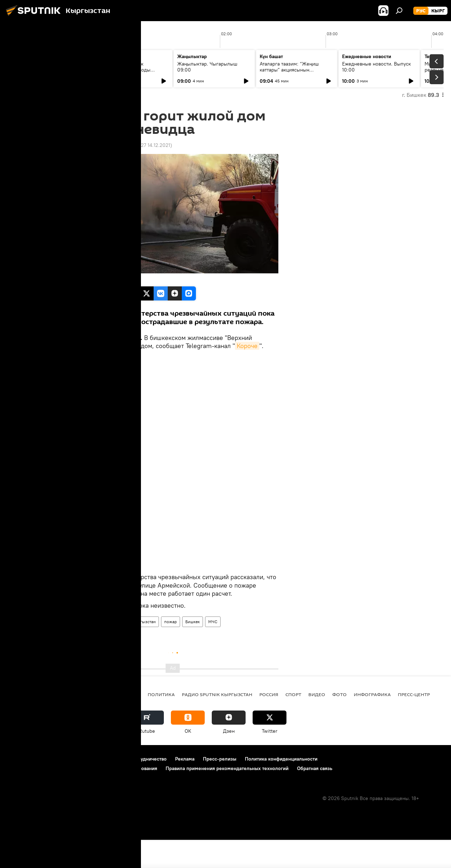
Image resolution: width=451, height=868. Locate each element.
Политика (161, 723)
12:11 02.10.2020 (85, 145)
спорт (293, 723)
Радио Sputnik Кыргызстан (217, 723)
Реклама (185, 787)
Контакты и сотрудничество (135, 787)
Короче (247, 346)
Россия (269, 723)
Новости (78, 650)
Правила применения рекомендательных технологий (227, 796)
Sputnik (79, 279)
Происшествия (109, 650)
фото (339, 723)
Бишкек (193, 650)
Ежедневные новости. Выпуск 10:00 (376, 67)
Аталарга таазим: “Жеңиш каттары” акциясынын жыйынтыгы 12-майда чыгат (292, 70)
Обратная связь (315, 796)
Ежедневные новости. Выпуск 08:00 (47, 67)
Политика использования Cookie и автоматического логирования (82, 796)
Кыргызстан (144, 650)
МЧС (213, 650)
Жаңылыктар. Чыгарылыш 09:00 (207, 67)
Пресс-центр (414, 723)
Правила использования (67, 787)
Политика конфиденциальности (281, 787)
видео (317, 723)
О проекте (19, 787)
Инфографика (372, 723)
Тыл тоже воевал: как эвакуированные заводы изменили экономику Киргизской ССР (123, 73)
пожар (171, 650)
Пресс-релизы (220, 787)
